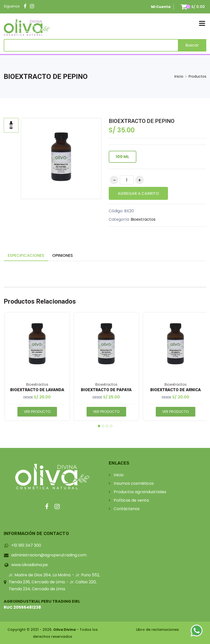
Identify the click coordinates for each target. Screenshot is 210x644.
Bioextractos (143, 219)
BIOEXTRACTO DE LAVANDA (37, 390)
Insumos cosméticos (134, 483)
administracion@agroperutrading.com (49, 555)
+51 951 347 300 (26, 545)
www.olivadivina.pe (29, 565)
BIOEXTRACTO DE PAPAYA (106, 390)
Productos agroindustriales (140, 492)
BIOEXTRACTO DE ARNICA (176, 390)
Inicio (179, 76)
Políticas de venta (131, 500)
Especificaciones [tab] (26, 255)
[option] (11, 125)
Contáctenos (127, 509)
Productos (197, 76)
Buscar (192, 45)
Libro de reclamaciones (157, 630)
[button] (99, 426)
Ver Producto (37, 412)
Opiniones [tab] (63, 255)
